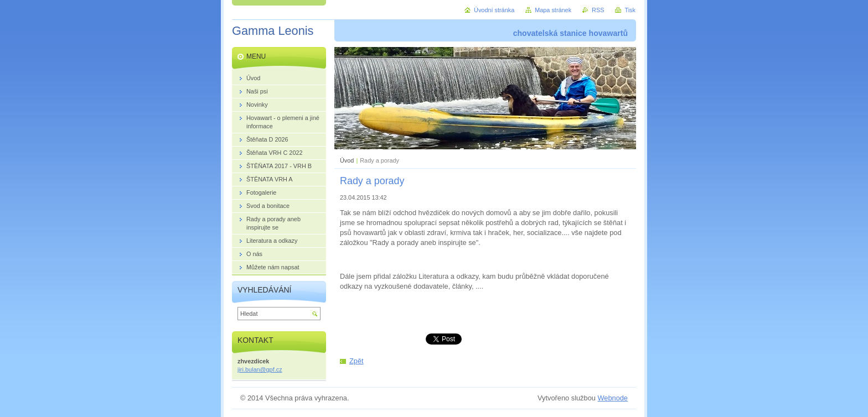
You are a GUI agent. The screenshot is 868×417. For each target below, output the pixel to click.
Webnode (613, 398)
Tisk (630, 10)
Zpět (356, 361)
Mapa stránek (553, 10)
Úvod (347, 160)
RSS (598, 10)
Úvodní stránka (494, 10)
